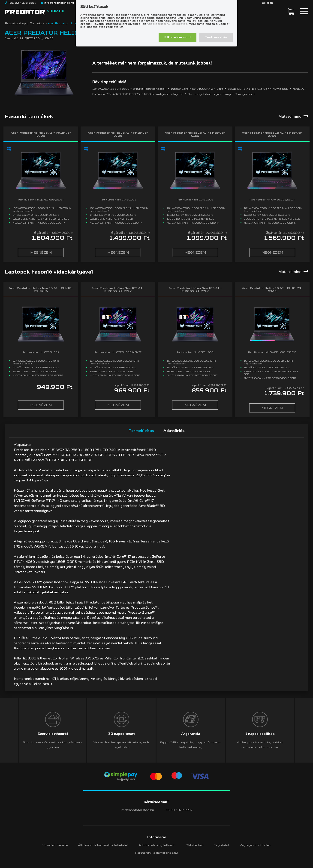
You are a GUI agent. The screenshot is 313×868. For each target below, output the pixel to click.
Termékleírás (141, 431)
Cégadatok (222, 845)
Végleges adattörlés (255, 845)
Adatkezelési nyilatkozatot (167, 24)
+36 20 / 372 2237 (178, 810)
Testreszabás (216, 37)
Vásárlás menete (55, 845)
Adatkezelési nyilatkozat (157, 845)
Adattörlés (174, 431)
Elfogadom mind (178, 37)
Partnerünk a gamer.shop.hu (156, 853)
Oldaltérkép (195, 845)
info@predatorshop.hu (137, 810)
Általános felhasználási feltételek (103, 845)
